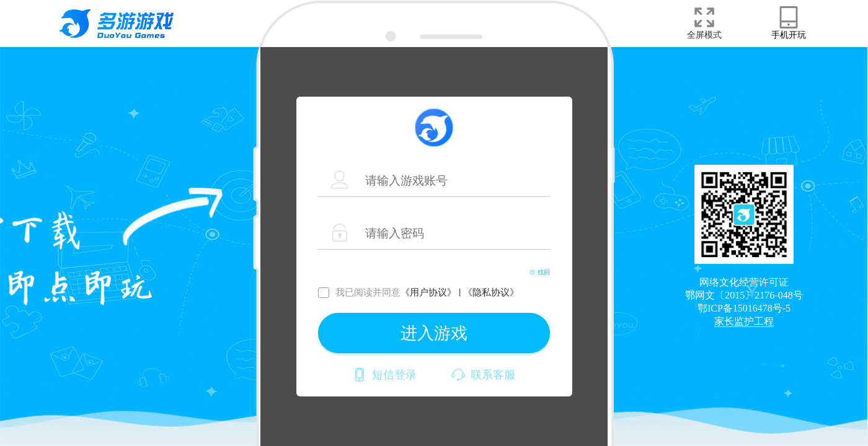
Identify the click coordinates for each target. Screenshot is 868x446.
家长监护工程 (744, 321)
